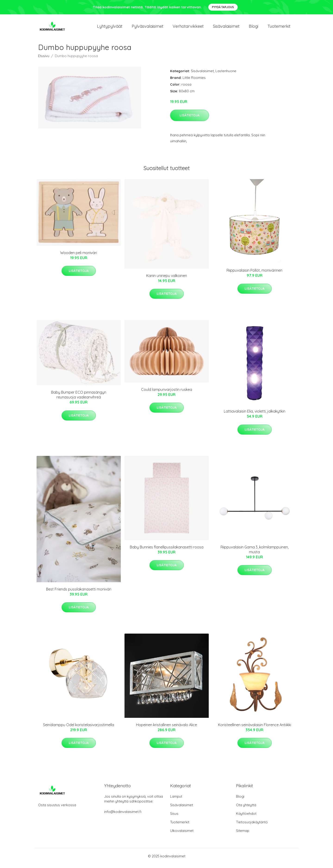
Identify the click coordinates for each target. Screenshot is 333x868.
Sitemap (243, 835)
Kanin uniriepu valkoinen (167, 280)
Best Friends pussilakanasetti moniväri (79, 593)
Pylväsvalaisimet (148, 28)
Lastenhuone (226, 75)
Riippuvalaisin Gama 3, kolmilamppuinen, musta (255, 553)
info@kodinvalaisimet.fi (123, 816)
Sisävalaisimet (226, 28)
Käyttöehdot (246, 817)
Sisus (174, 817)
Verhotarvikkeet (188, 28)
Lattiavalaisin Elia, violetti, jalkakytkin (255, 415)
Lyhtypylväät (110, 28)
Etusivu (44, 60)
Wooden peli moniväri (79, 257)
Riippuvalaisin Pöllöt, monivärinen (254, 274)
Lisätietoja (190, 119)
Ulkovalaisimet (182, 835)
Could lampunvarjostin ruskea (167, 393)
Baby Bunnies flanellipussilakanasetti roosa (167, 551)
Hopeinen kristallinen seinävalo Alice (166, 729)
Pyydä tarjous (223, 7)
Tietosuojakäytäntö (252, 826)
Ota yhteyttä (246, 809)
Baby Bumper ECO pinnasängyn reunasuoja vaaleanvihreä (79, 399)
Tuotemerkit (279, 28)
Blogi (254, 28)
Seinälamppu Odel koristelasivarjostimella (79, 729)
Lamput (176, 800)
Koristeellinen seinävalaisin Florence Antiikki (255, 729)
